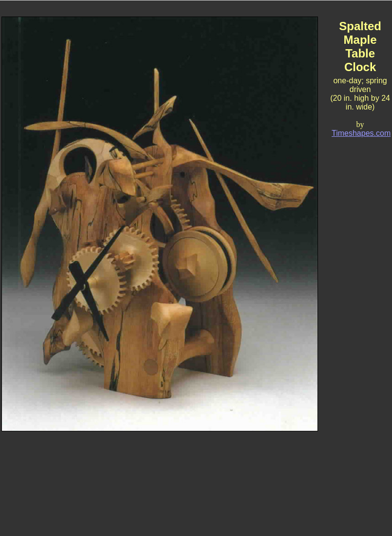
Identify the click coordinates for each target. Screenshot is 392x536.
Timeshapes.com (361, 133)
